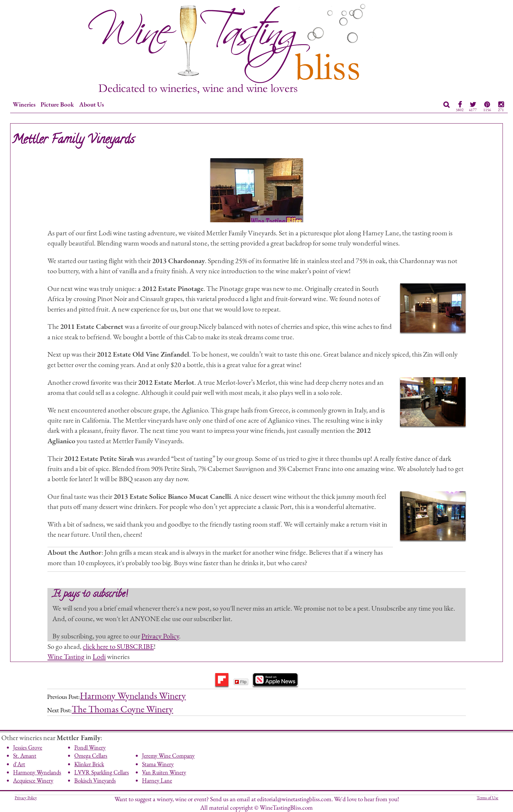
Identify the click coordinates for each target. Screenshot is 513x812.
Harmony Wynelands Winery (133, 696)
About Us (92, 104)
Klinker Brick (89, 764)
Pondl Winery (90, 747)
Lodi (99, 656)
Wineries (24, 104)
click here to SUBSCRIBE (118, 646)
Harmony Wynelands (37, 772)
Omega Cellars (91, 756)
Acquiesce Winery (33, 780)
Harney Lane (157, 780)
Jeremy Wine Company (168, 756)
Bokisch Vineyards (95, 780)
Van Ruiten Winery (164, 772)
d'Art (19, 764)
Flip (241, 682)
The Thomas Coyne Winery (122, 709)
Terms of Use (487, 798)
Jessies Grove (28, 747)
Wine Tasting (66, 656)
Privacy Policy (160, 636)
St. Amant (25, 756)
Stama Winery (158, 764)
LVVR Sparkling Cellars (102, 772)
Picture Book (57, 104)
